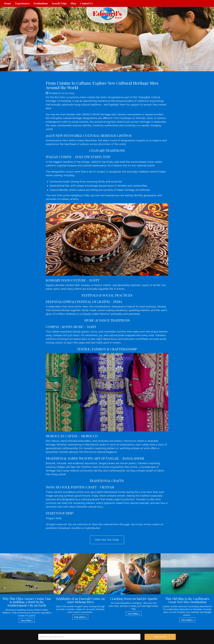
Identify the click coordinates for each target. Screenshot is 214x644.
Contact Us (86, 3)
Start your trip (160, 637)
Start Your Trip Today (107, 540)
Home (8, 3)
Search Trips (59, 3)
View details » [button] (27, 620)
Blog (73, 3)
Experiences (22, 3)
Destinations (41, 3)
